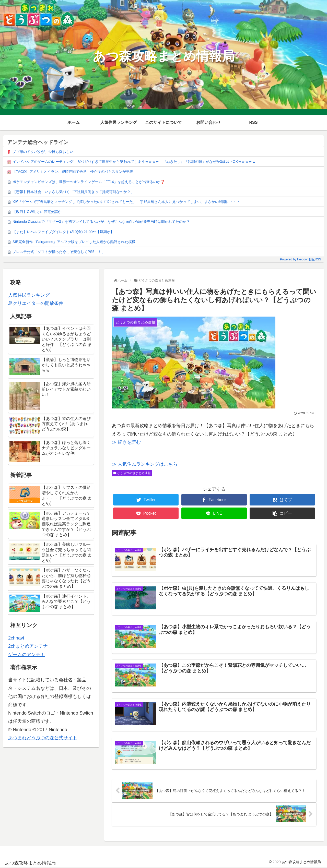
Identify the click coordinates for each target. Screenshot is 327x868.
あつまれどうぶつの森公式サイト (43, 738)
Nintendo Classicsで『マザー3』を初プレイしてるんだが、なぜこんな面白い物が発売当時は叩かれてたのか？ (101, 222)
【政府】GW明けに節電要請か (37, 212)
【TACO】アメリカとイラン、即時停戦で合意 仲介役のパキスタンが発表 (73, 172)
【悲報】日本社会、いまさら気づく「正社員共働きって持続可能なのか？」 (73, 192)
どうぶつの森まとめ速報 (132, 473)
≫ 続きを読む (126, 442)
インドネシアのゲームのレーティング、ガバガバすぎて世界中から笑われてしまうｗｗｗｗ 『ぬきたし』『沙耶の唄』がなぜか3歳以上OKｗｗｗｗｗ (134, 162)
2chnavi (16, 638)
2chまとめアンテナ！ (30, 646)
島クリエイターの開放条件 (36, 303)
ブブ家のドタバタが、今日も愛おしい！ (45, 152)
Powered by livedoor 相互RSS (301, 259)
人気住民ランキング (29, 295)
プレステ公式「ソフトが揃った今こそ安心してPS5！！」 (59, 252)
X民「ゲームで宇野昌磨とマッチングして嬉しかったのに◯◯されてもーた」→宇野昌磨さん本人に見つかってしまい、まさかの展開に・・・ (126, 202)
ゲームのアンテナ (27, 655)
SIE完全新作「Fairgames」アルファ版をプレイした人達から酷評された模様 (74, 242)
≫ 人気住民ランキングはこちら (145, 464)
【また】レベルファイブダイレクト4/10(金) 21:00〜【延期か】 (63, 232)
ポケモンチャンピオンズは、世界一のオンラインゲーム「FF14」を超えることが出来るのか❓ (89, 182)
